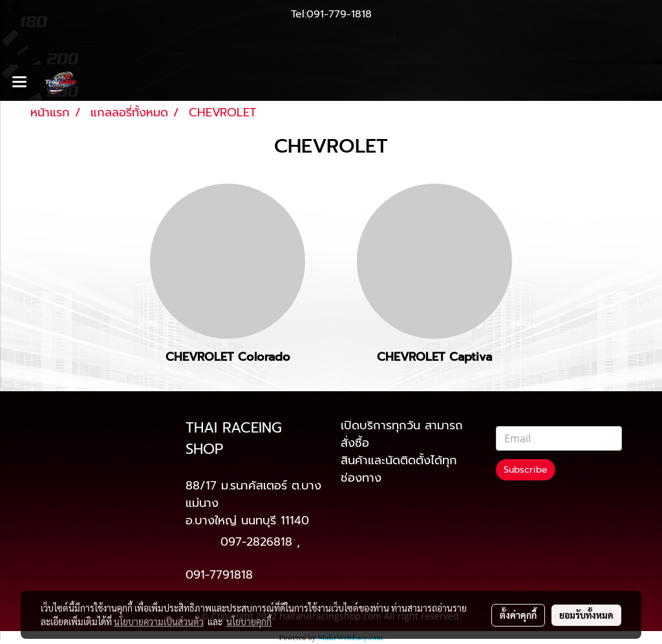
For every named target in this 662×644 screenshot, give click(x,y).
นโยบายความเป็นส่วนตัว (159, 621)
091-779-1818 (339, 14)
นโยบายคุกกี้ (249, 621)
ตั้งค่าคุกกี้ (518, 615)
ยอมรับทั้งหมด (586, 615)
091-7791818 (219, 575)
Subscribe (526, 470)
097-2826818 (256, 542)
